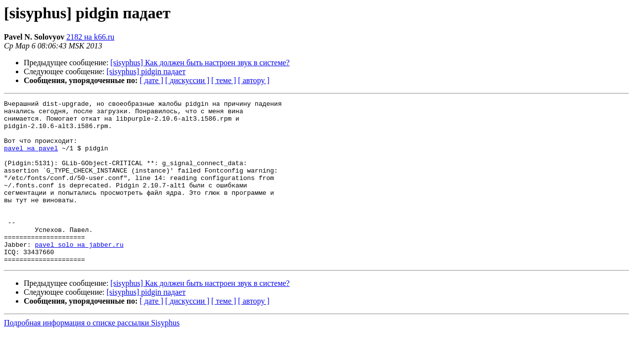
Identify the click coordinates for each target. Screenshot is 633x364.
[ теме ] (224, 80)
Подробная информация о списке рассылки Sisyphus (92, 355)
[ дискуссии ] (187, 80)
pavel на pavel (31, 158)
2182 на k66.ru (90, 37)
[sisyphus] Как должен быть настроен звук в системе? (200, 63)
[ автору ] (253, 80)
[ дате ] (151, 80)
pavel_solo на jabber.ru (79, 274)
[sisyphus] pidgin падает (146, 71)
